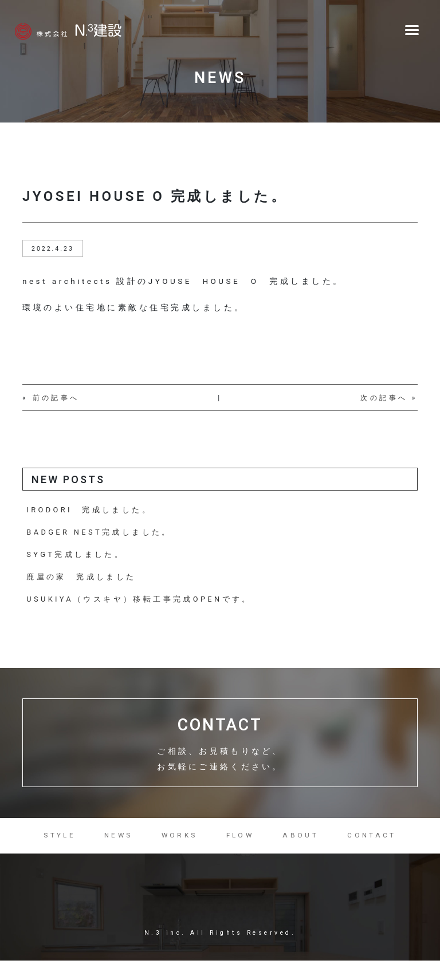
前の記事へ (56, 398)
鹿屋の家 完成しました (82, 578)
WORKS (180, 842)
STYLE (59, 842)
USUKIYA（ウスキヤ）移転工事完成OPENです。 (141, 601)
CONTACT (374, 842)
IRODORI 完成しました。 (90, 510)
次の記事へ (384, 398)
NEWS (118, 842)
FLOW (241, 842)
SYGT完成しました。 (76, 556)
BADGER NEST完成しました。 (101, 533)
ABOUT (303, 842)
